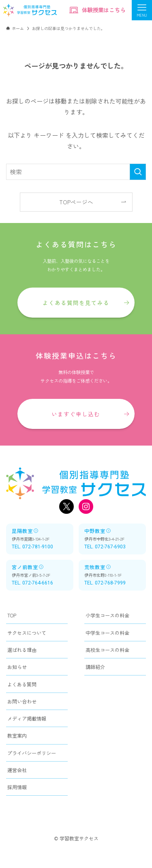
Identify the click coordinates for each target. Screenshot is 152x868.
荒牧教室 (98, 567)
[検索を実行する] (138, 172)
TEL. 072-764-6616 (32, 583)
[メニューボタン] (142, 10)
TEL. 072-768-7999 (105, 583)
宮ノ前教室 (28, 567)
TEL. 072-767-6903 (105, 547)
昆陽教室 (25, 531)
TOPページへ (76, 202)
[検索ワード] (76, 172)
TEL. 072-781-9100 (32, 547)
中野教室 (98, 531)
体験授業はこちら (97, 10)
